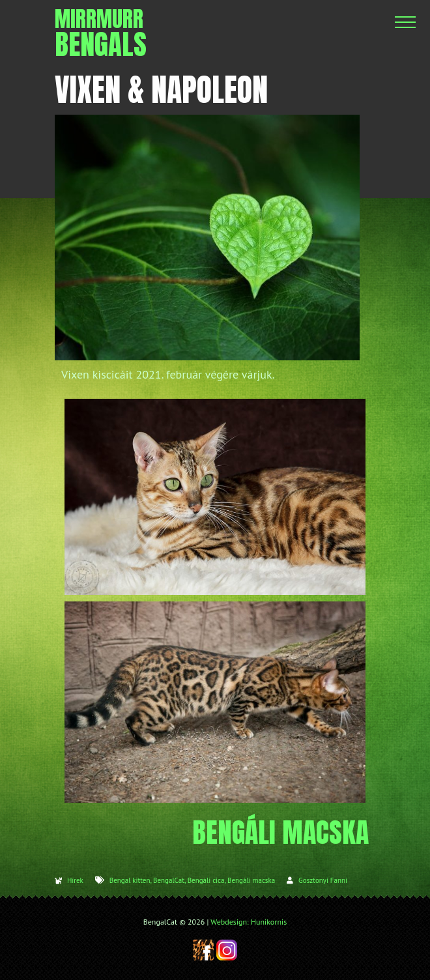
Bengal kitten (130, 880)
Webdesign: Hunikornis (249, 922)
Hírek (75, 880)
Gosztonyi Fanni (323, 880)
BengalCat (169, 880)
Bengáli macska (251, 880)
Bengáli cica (206, 880)
